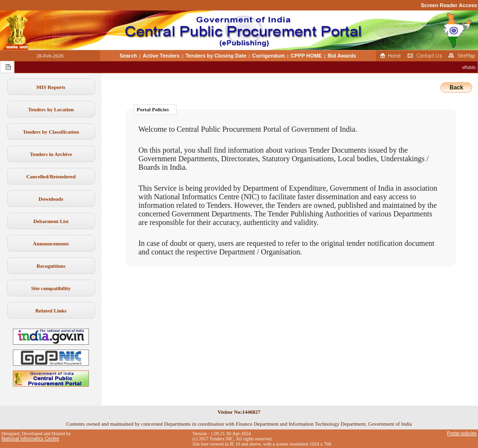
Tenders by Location (51, 109)
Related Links (51, 311)
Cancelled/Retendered (51, 176)
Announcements (51, 243)
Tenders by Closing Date (216, 56)
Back (456, 88)
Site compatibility (51, 288)
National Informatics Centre (30, 439)
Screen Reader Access (449, 5)
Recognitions (51, 266)
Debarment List (51, 221)
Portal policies (462, 433)
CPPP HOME (306, 56)
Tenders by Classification (51, 132)
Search (128, 56)
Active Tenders (161, 56)
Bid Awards (342, 56)
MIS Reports (51, 87)
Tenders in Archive (51, 154)
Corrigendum (268, 56)
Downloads (51, 199)
